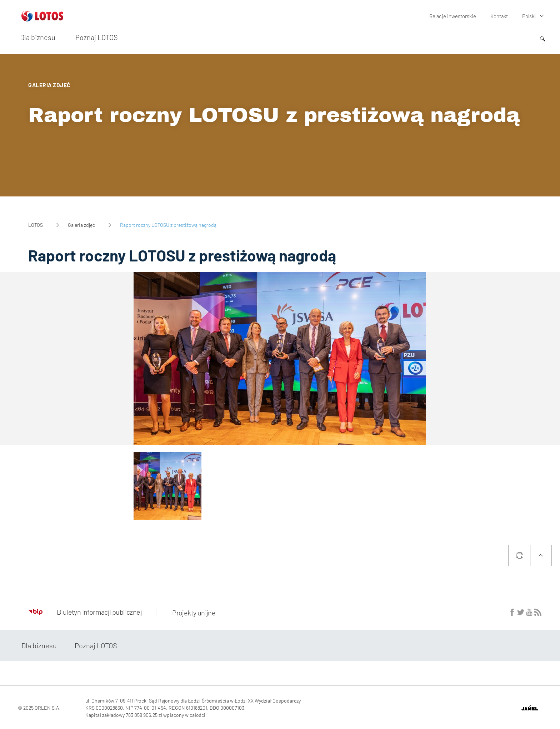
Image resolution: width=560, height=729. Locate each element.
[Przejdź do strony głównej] (42, 19)
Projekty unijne (192, 612)
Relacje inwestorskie (454, 16)
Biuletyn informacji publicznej (85, 612)
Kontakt (499, 16)
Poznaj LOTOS (97, 37)
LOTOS (36, 225)
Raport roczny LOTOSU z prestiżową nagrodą (274, 115)
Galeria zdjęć (81, 225)
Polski (529, 16)
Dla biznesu (38, 37)
